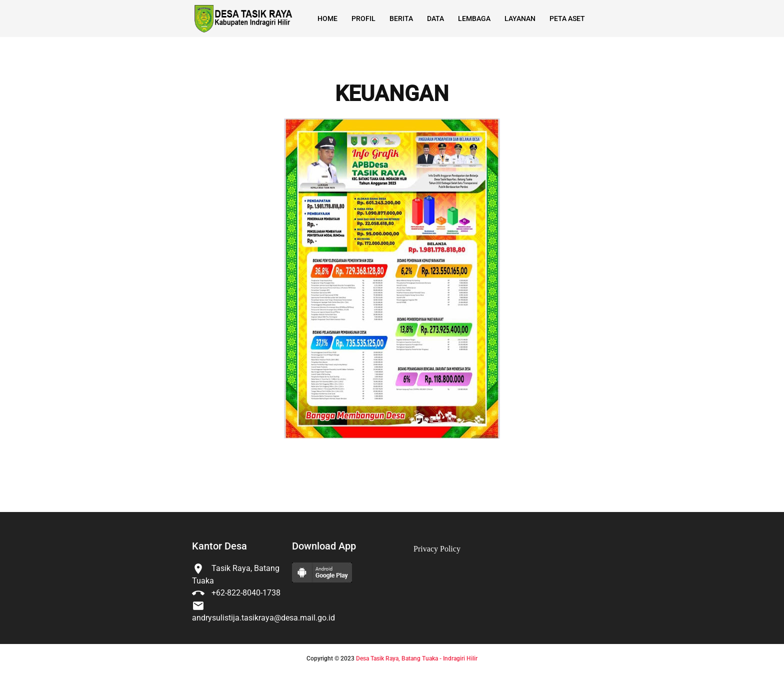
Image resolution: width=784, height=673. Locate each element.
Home (327, 18)
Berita (401, 18)
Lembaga (474, 18)
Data (435, 18)
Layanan (520, 18)
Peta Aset (567, 18)
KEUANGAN (392, 94)
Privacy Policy (437, 549)
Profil (363, 18)
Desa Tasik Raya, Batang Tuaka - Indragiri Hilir (417, 658)
